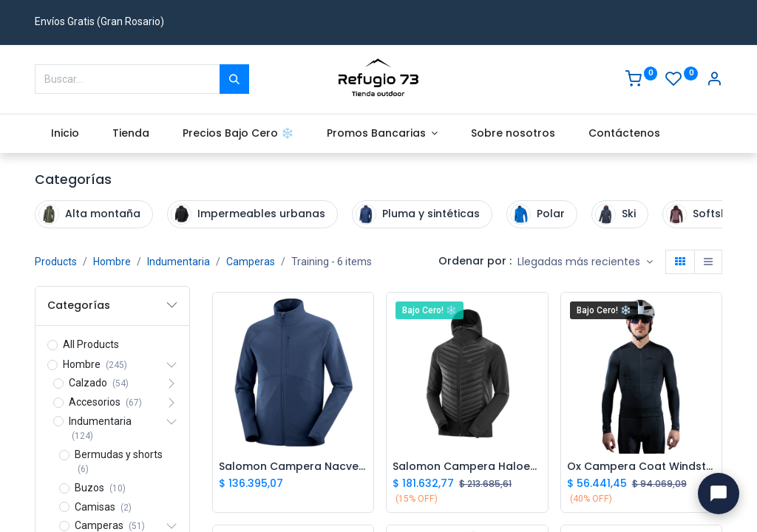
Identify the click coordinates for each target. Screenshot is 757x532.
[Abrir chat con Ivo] (719, 494)
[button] (585, 262)
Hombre (112, 262)
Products (56, 262)
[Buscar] (234, 79)
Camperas (251, 262)
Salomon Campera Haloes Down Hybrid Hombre (467, 467)
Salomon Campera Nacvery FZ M (293, 467)
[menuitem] (65, 134)
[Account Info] (714, 81)
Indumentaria (179, 262)
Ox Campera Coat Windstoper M (641, 467)
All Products (91, 344)
